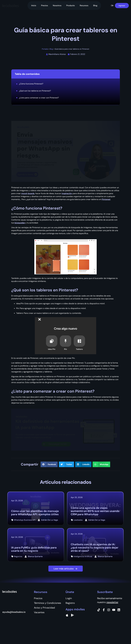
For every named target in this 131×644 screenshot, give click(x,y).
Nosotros (57, 5)
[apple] (67, 615)
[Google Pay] (72, 615)
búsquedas (20, 223)
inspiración (67, 193)
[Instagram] (109, 610)
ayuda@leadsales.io (14, 612)
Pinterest (106, 199)
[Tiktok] (99, 610)
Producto (71, 5)
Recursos (84, 5)
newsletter (112, 602)
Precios (45, 5)
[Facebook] (104, 610)
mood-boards (28, 193)
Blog (95, 5)
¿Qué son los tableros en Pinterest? (35, 91)
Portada (45, 49)
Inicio (34, 5)
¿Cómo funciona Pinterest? (31, 84)
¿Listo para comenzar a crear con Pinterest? (39, 98)
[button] (112, 5)
